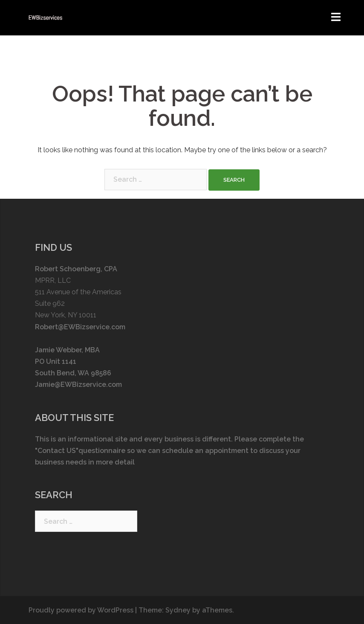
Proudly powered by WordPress (81, 610)
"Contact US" (57, 451)
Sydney (178, 610)
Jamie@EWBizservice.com (78, 385)
